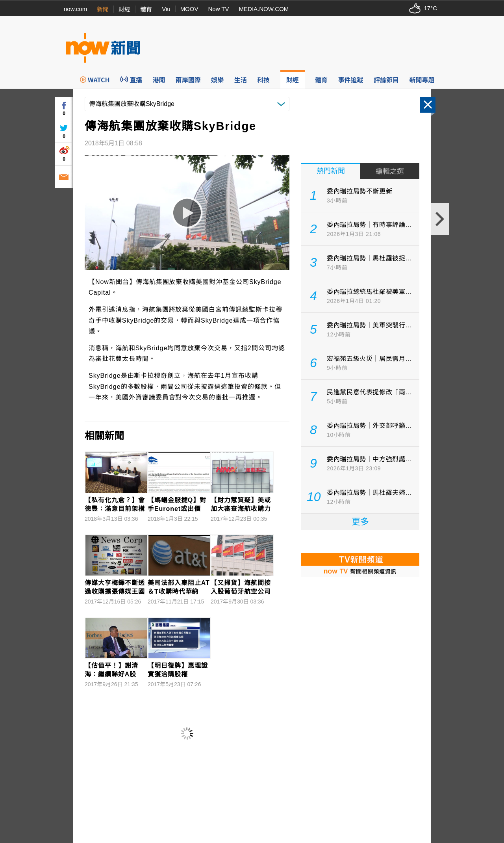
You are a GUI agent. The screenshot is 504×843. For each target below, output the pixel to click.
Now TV (218, 9)
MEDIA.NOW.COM (264, 9)
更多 (360, 522)
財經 (124, 9)
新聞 (103, 9)
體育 (146, 9)
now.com (75, 9)
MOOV (189, 9)
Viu (166, 9)
